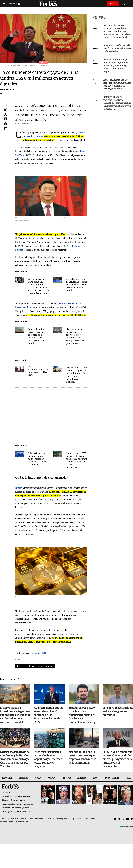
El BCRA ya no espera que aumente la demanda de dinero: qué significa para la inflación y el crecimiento (117, 760)
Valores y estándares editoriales (41, 819)
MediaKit (4, 819)
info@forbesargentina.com (17, 801)
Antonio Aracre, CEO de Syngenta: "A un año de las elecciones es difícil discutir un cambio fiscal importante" (76, 460)
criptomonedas (46, 666)
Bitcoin (19, 488)
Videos (95, 778)
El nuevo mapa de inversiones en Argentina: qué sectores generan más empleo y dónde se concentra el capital (15, 715)
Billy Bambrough (7, 90)
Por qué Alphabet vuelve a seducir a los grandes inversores (118, 712)
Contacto (23, 819)
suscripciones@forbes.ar (21, 808)
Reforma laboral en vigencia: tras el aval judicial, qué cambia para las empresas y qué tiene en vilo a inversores (117, 103)
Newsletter (14, 819)
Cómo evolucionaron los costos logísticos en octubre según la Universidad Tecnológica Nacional (76, 375)
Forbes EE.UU (41, 653)
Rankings (81, 778)
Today (128, 778)
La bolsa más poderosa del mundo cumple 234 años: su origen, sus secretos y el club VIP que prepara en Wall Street (15, 760)
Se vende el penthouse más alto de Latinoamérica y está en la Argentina (117, 49)
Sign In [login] (127, 4)
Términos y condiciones (64, 819)
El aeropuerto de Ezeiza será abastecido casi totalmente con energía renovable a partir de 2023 (76, 336)
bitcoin (21, 666)
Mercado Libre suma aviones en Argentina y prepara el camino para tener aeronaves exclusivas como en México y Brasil (117, 31)
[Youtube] (128, 820)
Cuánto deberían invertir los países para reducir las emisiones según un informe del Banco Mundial (38, 336)
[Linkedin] (132, 820)
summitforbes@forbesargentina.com (20, 805)
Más (115, 17)
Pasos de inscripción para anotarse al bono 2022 (39, 372)
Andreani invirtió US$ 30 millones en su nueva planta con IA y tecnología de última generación (117, 84)
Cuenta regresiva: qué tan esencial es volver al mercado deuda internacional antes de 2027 (49, 715)
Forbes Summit (112, 778)
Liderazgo (23, 778)
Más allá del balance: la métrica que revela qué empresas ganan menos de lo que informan (82, 758)
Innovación (7, 778)
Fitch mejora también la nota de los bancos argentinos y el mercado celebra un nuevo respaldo (48, 760)
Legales (78, 819)
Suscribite (113, 4)
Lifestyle (67, 778)
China (50, 630)
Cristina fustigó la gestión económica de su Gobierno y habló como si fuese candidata (38, 459)
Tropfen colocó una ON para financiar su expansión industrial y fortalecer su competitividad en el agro (83, 715)
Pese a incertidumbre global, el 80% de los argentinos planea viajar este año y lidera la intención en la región (117, 66)
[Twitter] (119, 820)
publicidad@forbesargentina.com (21, 797)
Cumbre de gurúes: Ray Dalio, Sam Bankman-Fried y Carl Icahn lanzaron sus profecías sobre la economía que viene (39, 286)
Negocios (52, 778)
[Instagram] (123, 820)
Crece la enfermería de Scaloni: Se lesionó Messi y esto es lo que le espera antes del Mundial (76, 285)
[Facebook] (115, 820)
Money (38, 778)
